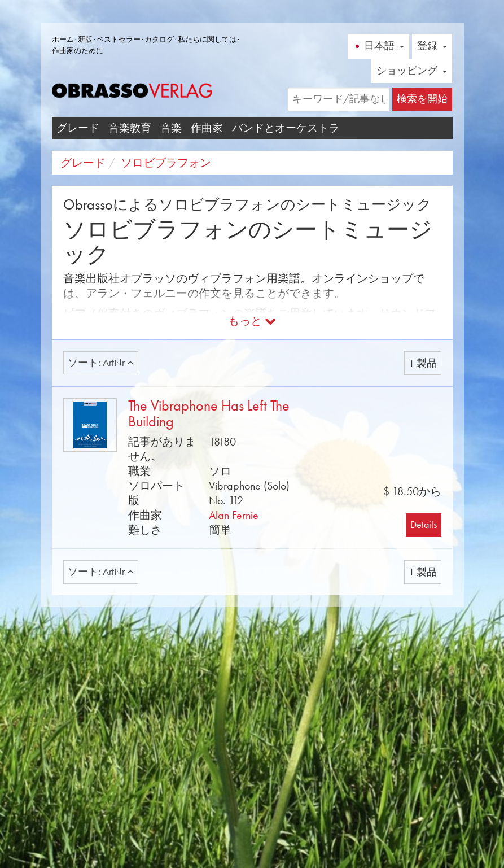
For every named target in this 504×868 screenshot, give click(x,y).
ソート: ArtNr (101, 363)
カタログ (159, 39)
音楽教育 (130, 128)
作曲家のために (78, 51)
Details (424, 525)
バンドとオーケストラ (286, 128)
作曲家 (207, 128)
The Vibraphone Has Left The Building (209, 414)
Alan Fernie (234, 515)
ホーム (63, 39)
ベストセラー (119, 39)
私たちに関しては (207, 39)
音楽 (171, 128)
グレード (78, 128)
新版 (85, 39)
